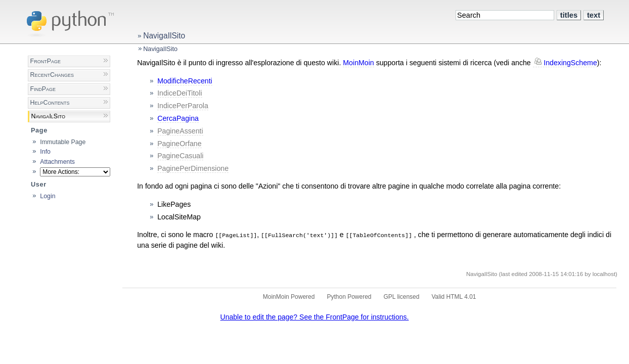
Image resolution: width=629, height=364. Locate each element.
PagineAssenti (180, 131)
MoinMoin (358, 63)
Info (45, 152)
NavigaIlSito (164, 36)
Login (48, 196)
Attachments (57, 162)
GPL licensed (402, 297)
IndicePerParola (183, 106)
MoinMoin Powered (289, 297)
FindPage (43, 89)
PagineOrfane (179, 144)
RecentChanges (52, 75)
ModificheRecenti (185, 81)
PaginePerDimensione (193, 168)
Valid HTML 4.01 (454, 297)
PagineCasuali (180, 156)
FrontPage (46, 61)
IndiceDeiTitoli (179, 93)
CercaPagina (178, 118)
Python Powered (349, 297)
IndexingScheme (570, 63)
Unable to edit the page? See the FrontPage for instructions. (315, 317)
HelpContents (50, 103)
